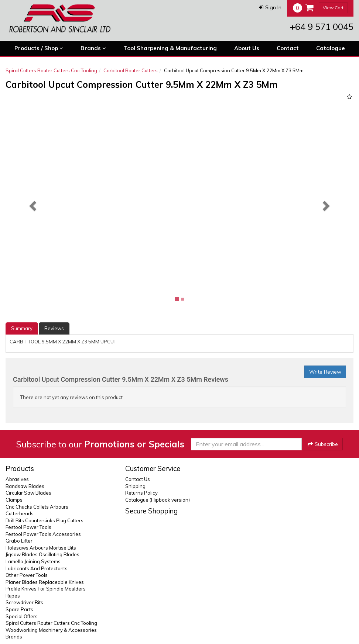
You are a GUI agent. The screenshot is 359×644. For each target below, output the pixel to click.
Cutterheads (20, 513)
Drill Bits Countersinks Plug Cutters (45, 520)
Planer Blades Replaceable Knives (45, 582)
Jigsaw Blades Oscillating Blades (42, 554)
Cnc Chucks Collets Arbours (37, 507)
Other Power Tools (27, 575)
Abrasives (17, 479)
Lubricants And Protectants (37, 568)
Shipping (135, 486)
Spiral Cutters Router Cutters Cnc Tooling (51, 70)
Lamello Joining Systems (33, 561)
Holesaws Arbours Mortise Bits (41, 548)
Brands (93, 48)
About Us (247, 48)
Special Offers (22, 616)
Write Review (325, 372)
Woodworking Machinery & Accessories (51, 630)
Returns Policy (141, 493)
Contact (288, 48)
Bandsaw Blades (25, 486)
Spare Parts (19, 609)
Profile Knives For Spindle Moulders (46, 589)
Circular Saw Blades (28, 493)
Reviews (54, 328)
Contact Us (138, 479)
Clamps (14, 500)
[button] (270, 7)
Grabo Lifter (19, 541)
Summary (22, 328)
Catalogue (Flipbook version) (158, 500)
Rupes (13, 596)
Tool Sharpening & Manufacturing (170, 48)
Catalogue (331, 48)
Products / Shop (39, 48)
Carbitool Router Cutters (131, 70)
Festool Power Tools (28, 527)
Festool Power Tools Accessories (43, 534)
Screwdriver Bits (24, 602)
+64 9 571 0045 (322, 27)
